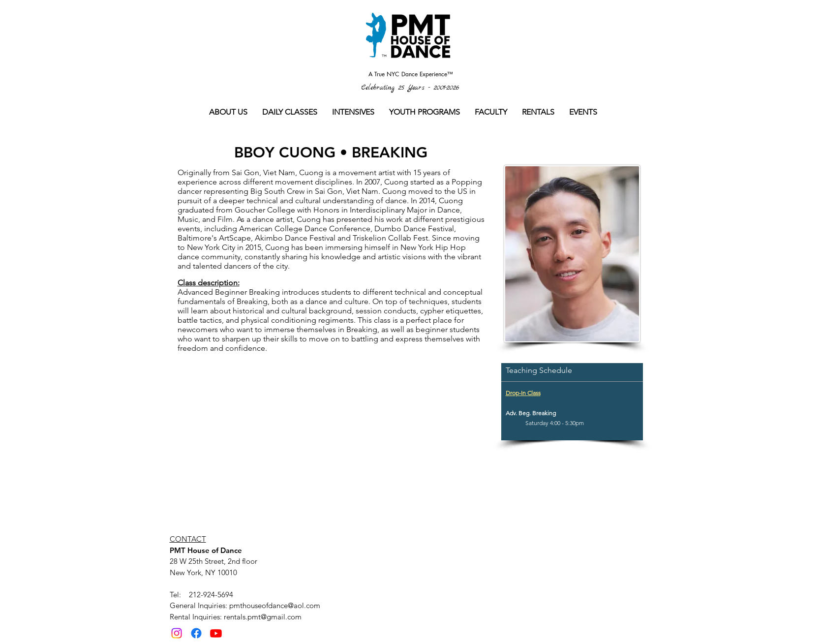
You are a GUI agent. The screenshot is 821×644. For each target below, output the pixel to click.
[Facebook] (196, 633)
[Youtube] (216, 633)
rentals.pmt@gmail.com (263, 617)
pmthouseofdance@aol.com (275, 605)
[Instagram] (177, 633)
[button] (290, 112)
